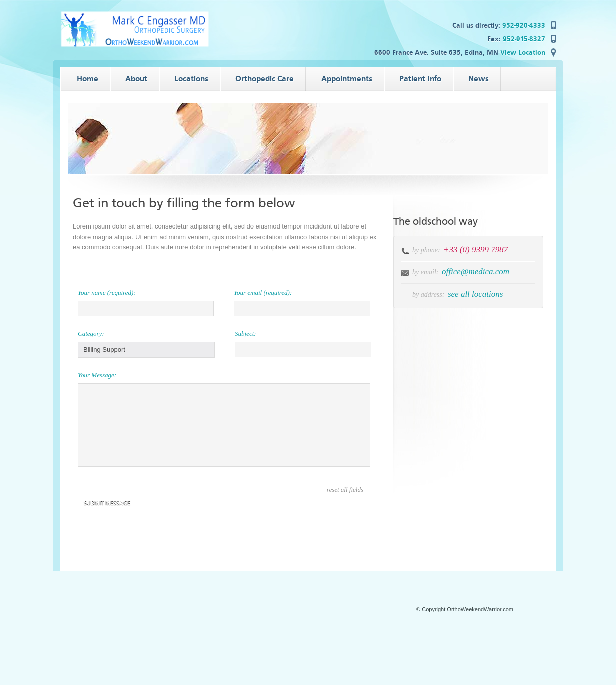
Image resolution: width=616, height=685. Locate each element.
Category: (91, 333)
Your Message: (97, 375)
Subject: (246, 333)
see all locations (475, 294)
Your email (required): (263, 292)
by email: (425, 272)
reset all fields (345, 489)
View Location (523, 52)
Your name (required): (107, 292)
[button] (146, 350)
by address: (428, 294)
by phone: (427, 250)
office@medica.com (476, 271)
